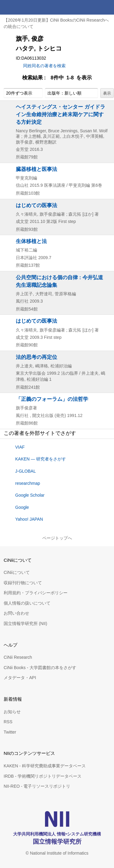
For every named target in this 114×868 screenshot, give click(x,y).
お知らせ (12, 712)
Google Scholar (30, 495)
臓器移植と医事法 (36, 169)
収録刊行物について (23, 583)
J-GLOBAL (26, 471)
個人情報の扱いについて (27, 603)
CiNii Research (18, 657)
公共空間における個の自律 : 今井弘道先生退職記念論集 (59, 281)
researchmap (28, 483)
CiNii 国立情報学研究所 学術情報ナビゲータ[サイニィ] (27, 7)
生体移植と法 (31, 241)
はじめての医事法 (36, 205)
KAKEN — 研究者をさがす (41, 459)
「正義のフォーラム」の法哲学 (52, 399)
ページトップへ (57, 538)
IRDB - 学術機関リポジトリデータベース (43, 776)
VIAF (20, 447)
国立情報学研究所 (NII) (25, 623)
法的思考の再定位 (36, 357)
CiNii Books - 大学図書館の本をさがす (40, 668)
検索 (92, 7)
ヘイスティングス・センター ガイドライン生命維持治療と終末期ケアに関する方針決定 (60, 114)
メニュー (107, 7)
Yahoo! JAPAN (29, 519)
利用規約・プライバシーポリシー (36, 593)
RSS (8, 722)
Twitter (10, 732)
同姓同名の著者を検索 (44, 66)
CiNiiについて (17, 572)
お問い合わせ (16, 613)
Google (22, 507)
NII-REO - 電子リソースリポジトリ (37, 786)
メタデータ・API (20, 678)
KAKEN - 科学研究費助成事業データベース (45, 766)
